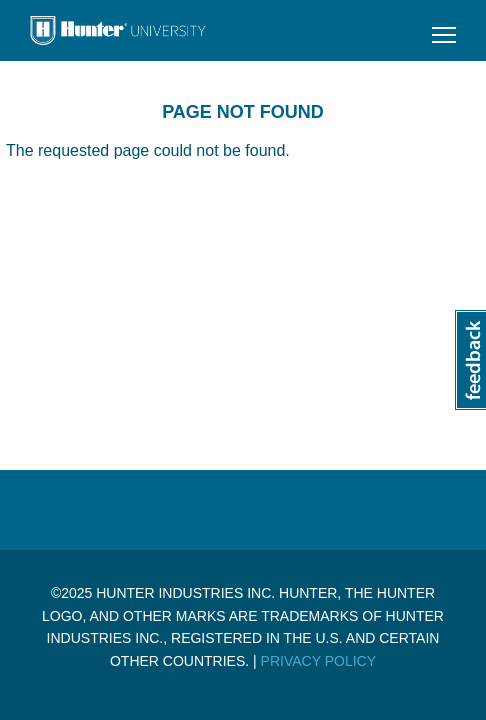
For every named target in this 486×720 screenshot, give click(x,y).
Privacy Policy (318, 661)
